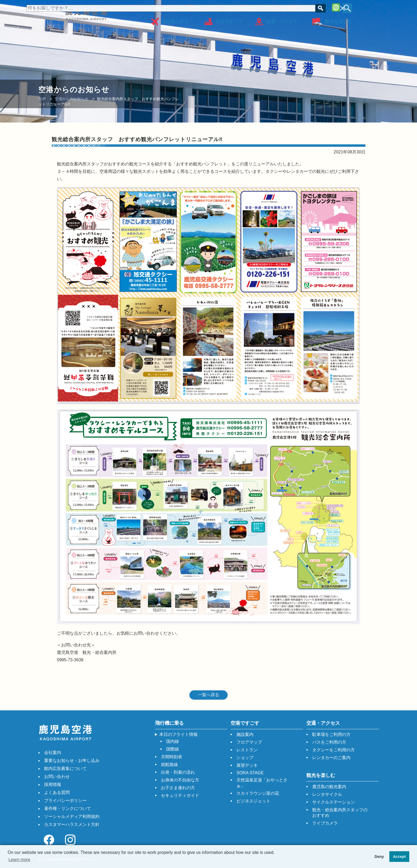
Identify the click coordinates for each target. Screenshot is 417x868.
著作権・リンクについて (68, 808)
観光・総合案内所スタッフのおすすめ (340, 813)
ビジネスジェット (253, 801)
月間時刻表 (172, 757)
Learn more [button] (19, 860)
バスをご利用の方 (329, 742)
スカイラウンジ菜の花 (258, 793)
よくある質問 (57, 792)
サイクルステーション (333, 802)
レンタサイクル (327, 794)
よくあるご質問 (265, 7)
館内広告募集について (65, 769)
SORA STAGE (250, 773)
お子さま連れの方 (178, 788)
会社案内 (53, 753)
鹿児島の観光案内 (329, 787)
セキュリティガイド (180, 795)
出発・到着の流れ (178, 772)
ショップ (245, 758)
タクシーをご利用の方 (333, 750)
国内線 (173, 741)
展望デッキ (247, 765)
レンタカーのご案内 (331, 758)
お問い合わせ (57, 777)
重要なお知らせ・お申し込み (72, 761)
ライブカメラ (325, 823)
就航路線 (169, 765)
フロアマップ (310, 7)
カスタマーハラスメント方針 (72, 824)
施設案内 (245, 734)
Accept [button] (399, 857)
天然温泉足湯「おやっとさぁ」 (262, 783)
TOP (42, 99)
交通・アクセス (282, 20)
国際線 (173, 749)
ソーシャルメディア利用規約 (72, 816)
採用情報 (53, 785)
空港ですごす (230, 20)
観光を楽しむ (339, 20)
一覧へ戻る (208, 695)
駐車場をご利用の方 (331, 734)
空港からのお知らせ (72, 99)
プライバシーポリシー (65, 800)
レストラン (247, 750)
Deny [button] (379, 857)
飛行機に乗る (175, 20)
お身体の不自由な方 (213, 7)
